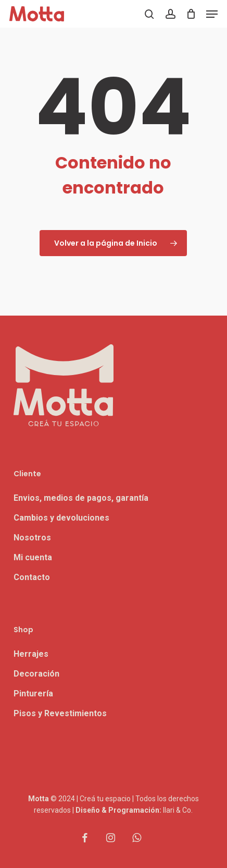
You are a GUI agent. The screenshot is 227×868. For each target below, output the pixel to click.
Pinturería (33, 694)
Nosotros (32, 538)
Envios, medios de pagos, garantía (81, 498)
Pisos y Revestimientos (60, 713)
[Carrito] (191, 14)
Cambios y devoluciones (61, 518)
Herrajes (31, 654)
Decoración (36, 674)
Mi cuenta (33, 557)
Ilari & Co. (178, 810)
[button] (212, 14)
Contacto (32, 577)
